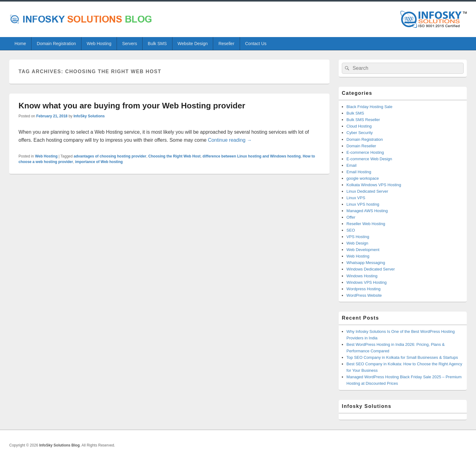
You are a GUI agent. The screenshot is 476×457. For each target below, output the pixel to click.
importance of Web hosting (99, 162)
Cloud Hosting (359, 126)
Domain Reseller (361, 146)
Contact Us (256, 44)
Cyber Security (360, 133)
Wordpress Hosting (363, 289)
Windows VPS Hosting (366, 282)
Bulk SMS (157, 44)
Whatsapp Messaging (366, 263)
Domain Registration (56, 44)
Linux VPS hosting (363, 204)
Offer (351, 217)
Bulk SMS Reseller (363, 120)
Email (352, 165)
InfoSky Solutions (89, 116)
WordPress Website (364, 295)
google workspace (363, 178)
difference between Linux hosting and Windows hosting (252, 156)
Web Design (357, 243)
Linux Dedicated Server (367, 191)
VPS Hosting (358, 237)
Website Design (192, 44)
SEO (351, 230)
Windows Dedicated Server (371, 269)
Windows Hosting (362, 276)
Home (20, 44)
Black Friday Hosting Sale (369, 107)
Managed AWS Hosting (367, 211)
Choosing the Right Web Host (174, 156)
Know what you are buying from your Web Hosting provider (132, 106)
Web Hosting (99, 44)
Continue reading (230, 140)
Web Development (363, 250)
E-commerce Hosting (365, 152)
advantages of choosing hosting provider (110, 156)
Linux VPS (356, 198)
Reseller (226, 44)
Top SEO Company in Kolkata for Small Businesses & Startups (402, 357)
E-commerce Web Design (369, 159)
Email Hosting (359, 172)
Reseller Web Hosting (366, 224)
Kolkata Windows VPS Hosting (374, 185)
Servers (130, 44)
